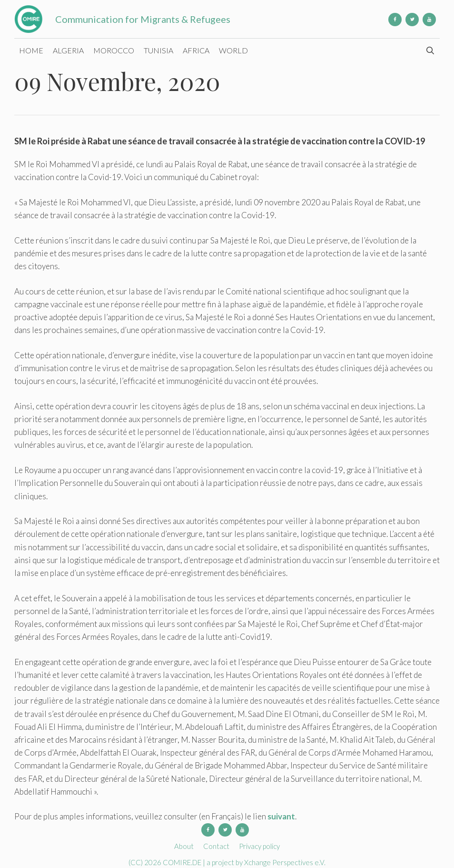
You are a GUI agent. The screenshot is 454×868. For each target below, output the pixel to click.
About (184, 846)
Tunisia (158, 50)
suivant (281, 816)
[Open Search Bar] (430, 50)
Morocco (114, 50)
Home (31, 50)
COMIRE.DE (183, 862)
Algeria (68, 50)
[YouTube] (429, 20)
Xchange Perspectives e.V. (285, 862)
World (233, 50)
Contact (216, 846)
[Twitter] (412, 20)
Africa (196, 50)
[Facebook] (395, 20)
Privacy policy (259, 846)
